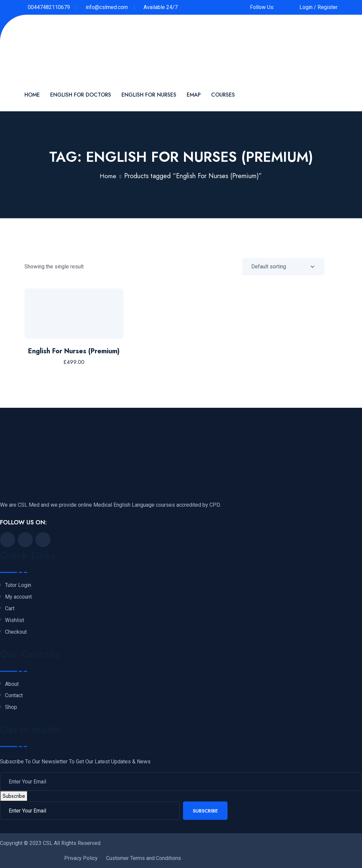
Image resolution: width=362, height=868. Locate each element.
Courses (223, 95)
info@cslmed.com (107, 7)
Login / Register (319, 7)
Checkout (16, 632)
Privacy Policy (81, 858)
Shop (11, 707)
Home (32, 95)
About (12, 684)
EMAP (194, 95)
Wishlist (15, 620)
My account (18, 597)
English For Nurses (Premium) (74, 351)
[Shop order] (283, 267)
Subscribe (14, 796)
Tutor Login (18, 585)
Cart (10, 609)
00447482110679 (49, 7)
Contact (14, 696)
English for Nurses (149, 95)
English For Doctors (81, 95)
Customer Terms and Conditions (144, 858)
